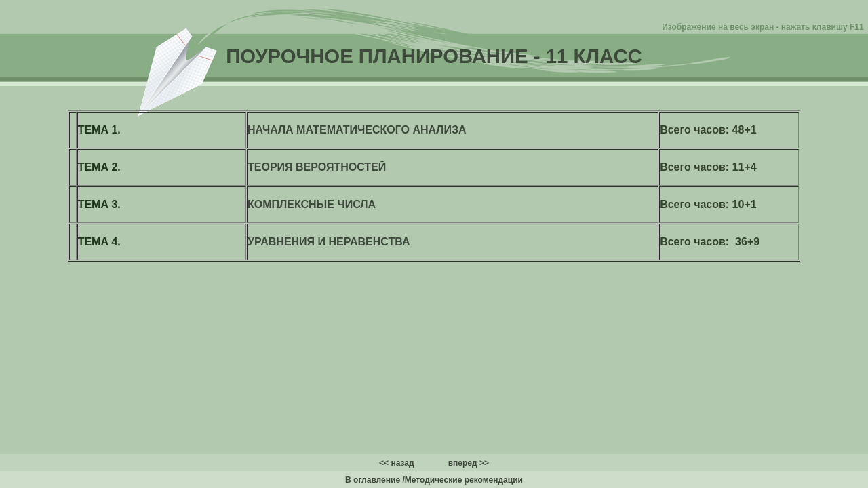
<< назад (397, 463)
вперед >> (469, 463)
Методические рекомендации (464, 480)
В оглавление (373, 480)
